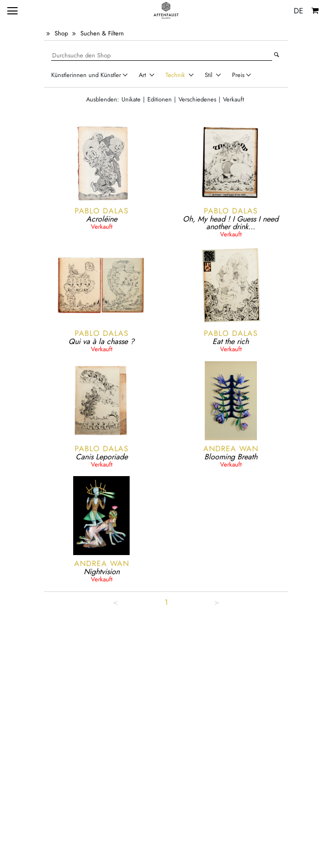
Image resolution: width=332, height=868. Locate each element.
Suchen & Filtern (102, 33)
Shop (61, 33)
